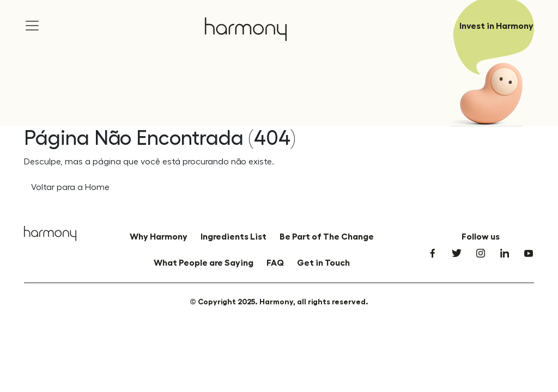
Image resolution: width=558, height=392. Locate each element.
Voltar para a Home (70, 187)
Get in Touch (323, 263)
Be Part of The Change (327, 237)
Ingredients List (233, 237)
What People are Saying (204, 263)
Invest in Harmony (496, 26)
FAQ (275, 263)
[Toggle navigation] (32, 17)
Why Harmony (159, 237)
